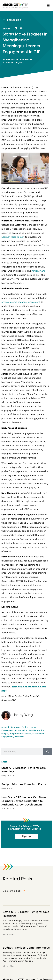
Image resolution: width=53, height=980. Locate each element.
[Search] (47, 752)
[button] (48, 5)
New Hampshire (36, 730)
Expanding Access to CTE (18, 60)
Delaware (16, 727)
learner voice (21, 730)
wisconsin (19, 737)
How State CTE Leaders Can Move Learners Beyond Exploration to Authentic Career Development (24, 801)
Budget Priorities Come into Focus (24, 784)
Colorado (6, 727)
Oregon (5, 733)
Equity (24, 727)
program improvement (20, 733)
